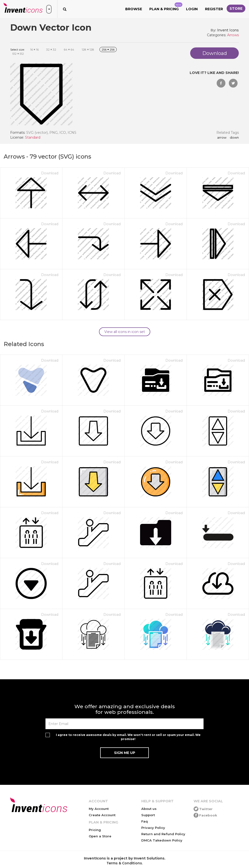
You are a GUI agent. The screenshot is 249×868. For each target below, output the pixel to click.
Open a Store (100, 836)
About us (149, 809)
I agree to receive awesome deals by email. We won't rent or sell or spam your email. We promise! (128, 737)
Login (192, 9)
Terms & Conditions (124, 863)
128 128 (88, 49)
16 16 (34, 49)
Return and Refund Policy (163, 834)
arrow (222, 138)
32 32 (51, 49)
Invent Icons (228, 30)
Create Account (102, 815)
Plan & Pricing (166, 7)
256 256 (108, 49)
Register (214, 9)
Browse (134, 9)
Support (148, 815)
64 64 (69, 49)
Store (236, 9)
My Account (99, 809)
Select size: (18, 49)
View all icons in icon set (125, 332)
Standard (33, 137)
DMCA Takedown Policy (162, 840)
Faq (145, 821)
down (234, 138)
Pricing (95, 830)
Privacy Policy (153, 828)
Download (50, 173)
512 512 (18, 54)
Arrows (233, 35)
